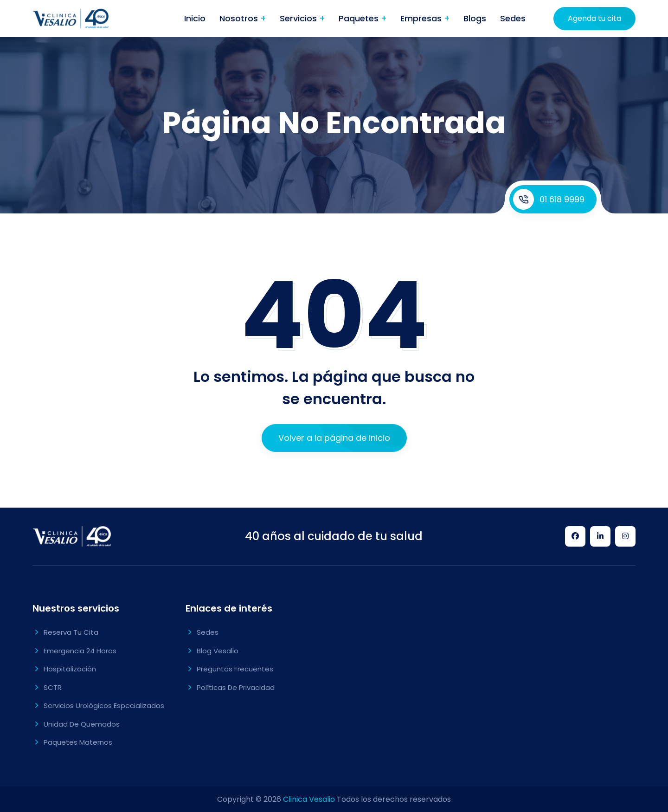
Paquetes (360, 18)
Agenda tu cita (594, 18)
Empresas (422, 18)
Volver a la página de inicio (334, 438)
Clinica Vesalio (309, 799)
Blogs (475, 18)
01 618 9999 (549, 199)
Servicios (299, 18)
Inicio (195, 18)
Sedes (513, 18)
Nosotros (240, 18)
